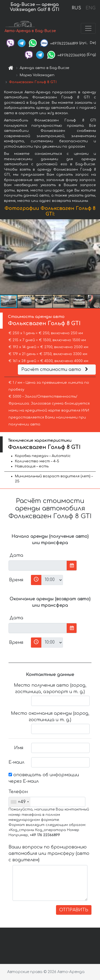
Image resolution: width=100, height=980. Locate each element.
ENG (90, 8)
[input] (38, 566)
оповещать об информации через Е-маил (44, 778)
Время (16, 580)
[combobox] (20, 802)
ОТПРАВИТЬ (74, 910)
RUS (76, 8)
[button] (95, 257)
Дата (16, 555)
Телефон (18, 792)
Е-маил (16, 762)
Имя (19, 748)
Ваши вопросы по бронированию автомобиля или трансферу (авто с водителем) (49, 854)
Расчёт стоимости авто (55, 370)
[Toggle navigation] (88, 28)
